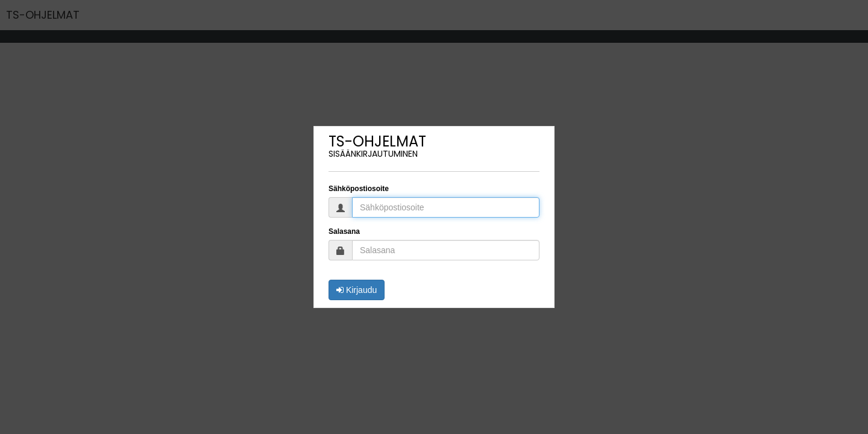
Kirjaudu (357, 290)
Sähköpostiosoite (359, 189)
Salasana (344, 231)
